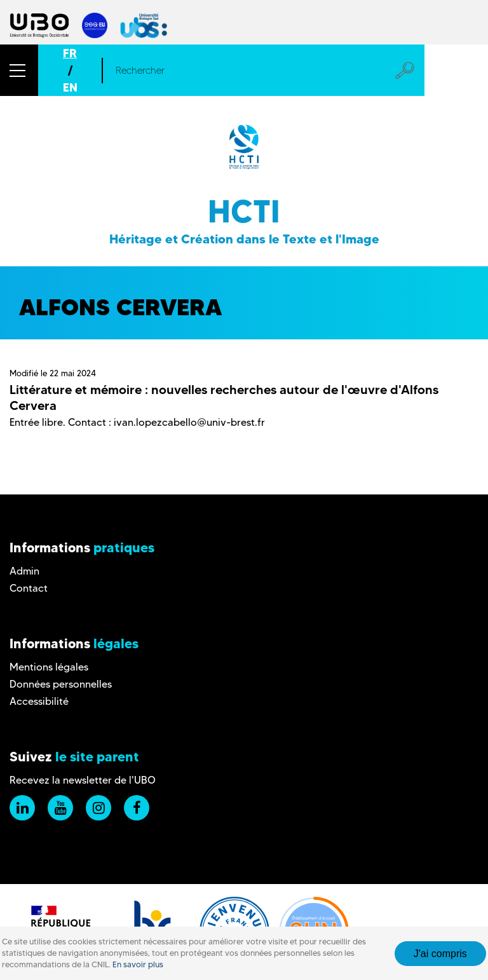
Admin (24, 571)
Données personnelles (61, 684)
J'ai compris (440, 954)
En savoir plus (138, 964)
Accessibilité (39, 701)
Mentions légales (49, 667)
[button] (19, 70)
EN (70, 87)
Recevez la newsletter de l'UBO (83, 780)
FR (70, 53)
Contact (29, 588)
